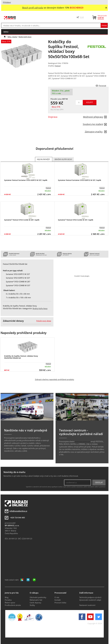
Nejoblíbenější (43, 159)
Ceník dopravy (35, 603)
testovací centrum (83, 441)
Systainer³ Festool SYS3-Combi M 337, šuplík (76, 220)
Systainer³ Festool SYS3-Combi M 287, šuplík (22, 220)
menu (6, 32)
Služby (32, 605)
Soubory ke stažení (95, 124)
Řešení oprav (10, 603)
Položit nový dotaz (44, 321)
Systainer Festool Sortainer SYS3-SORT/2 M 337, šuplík (80, 180)
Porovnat (102, 86)
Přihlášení (7, 2)
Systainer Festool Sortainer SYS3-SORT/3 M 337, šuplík (26, 180)
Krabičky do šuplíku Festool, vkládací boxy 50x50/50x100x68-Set (21, 357)
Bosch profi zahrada (33, 8)
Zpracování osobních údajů (90, 600)
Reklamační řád (36, 600)
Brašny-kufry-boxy (25, 37)
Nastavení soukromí (87, 605)
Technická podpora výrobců (90, 597)
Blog (7, 597)
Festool (58, 66)
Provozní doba (60, 603)
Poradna (8, 600)
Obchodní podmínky (38, 597)
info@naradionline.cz (18, 511)
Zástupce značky (96, 132)
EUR (82, 17)
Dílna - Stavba (12, 37)
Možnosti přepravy (95, 117)
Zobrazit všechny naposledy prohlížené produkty (54, 379)
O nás (57, 597)
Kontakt (58, 600)
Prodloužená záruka (13, 605)
